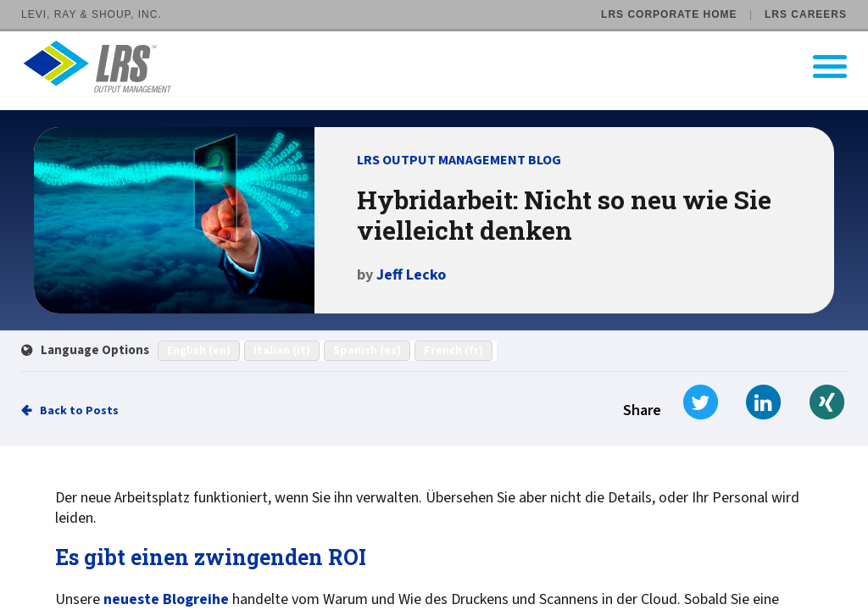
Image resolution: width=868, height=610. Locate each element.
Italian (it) (282, 351)
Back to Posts (79, 411)
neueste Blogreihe (166, 600)
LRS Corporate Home (669, 14)
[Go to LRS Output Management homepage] (445, 67)
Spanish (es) (367, 351)
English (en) (199, 351)
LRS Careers (806, 14)
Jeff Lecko (411, 275)
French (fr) (453, 351)
